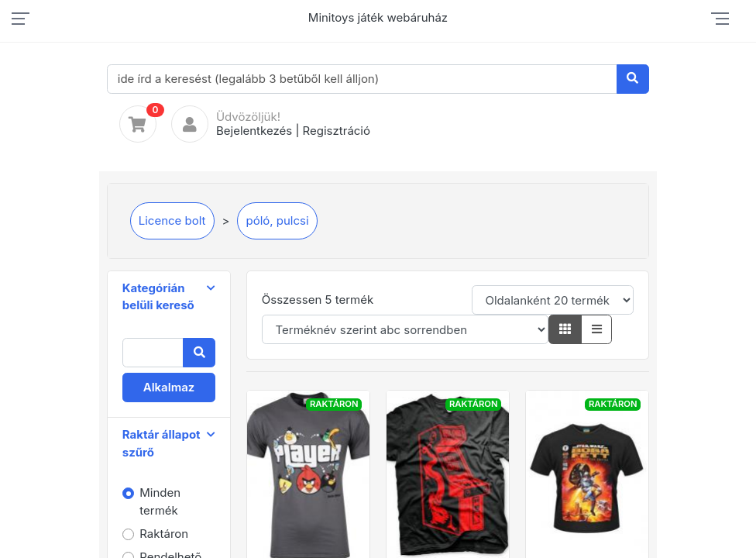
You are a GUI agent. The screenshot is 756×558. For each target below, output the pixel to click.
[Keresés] (633, 79)
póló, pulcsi (277, 220)
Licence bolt (172, 220)
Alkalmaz (169, 387)
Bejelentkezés (254, 131)
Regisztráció (337, 131)
